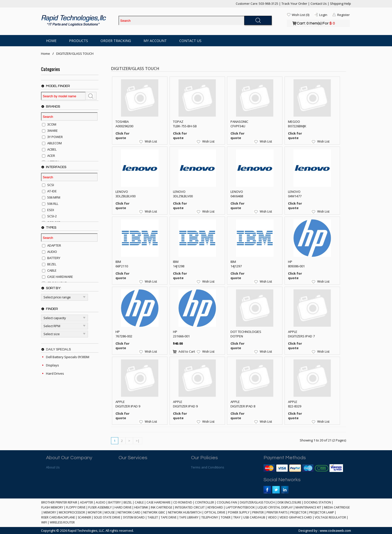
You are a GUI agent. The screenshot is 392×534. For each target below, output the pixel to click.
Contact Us (319, 4)
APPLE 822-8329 (295, 404)
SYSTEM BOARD (134, 517)
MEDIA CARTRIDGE (337, 507)
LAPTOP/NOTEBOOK (240, 507)
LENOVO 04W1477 (295, 194)
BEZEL (128, 502)
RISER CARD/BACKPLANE (58, 517)
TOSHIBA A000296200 (124, 124)
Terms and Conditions (208, 467)
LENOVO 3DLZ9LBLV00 (183, 194)
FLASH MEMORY (52, 507)
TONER (226, 517)
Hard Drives (55, 373)
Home (51, 41)
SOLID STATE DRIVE (107, 517)
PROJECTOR (298, 512)
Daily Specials (58, 349)
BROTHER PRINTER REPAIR (59, 502)
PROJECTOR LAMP (322, 512)
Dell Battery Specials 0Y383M (68, 357)
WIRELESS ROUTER (62, 522)
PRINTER (258, 512)
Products (78, 41)
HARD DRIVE (123, 507)
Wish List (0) (300, 15)
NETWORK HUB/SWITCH (185, 512)
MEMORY (50, 512)
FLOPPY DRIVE (76, 507)
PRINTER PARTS (277, 512)
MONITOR (95, 512)
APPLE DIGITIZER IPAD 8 (243, 404)
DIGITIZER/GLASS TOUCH (75, 54)
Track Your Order (294, 4)
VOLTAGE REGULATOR (330, 517)
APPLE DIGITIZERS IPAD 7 (301, 334)
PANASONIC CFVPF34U (239, 124)
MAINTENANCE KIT (308, 507)
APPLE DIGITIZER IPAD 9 (128, 404)
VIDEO (272, 517)
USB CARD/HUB (254, 517)
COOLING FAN (227, 502)
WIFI (44, 522)
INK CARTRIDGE (161, 507)
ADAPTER (86, 502)
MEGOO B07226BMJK (297, 124)
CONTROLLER (204, 502)
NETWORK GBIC (154, 512)
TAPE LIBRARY (189, 517)
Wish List (151, 141)
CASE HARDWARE (158, 502)
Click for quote (122, 136)
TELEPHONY (210, 517)
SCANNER (84, 517)
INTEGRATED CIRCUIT (190, 507)
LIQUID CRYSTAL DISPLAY (275, 507)
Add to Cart (187, 352)
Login (323, 15)
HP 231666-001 (181, 334)
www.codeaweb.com (335, 530)
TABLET (153, 517)
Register (343, 15)
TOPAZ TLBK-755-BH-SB (185, 124)
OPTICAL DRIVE (215, 512)
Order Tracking (116, 41)
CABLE (139, 502)
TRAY (237, 517)
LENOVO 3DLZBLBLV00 (125, 194)
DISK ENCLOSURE (289, 502)
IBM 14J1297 (236, 264)
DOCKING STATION (317, 502)
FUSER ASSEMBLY (100, 507)
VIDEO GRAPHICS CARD (296, 517)
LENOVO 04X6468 (237, 194)
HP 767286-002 (124, 334)
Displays (52, 365)
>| (138, 441)
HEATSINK (141, 507)
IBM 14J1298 (179, 264)
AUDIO (101, 502)
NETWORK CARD (129, 512)
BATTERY (114, 502)
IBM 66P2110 (122, 264)
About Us (53, 467)
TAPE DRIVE (169, 517)
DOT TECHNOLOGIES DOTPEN (246, 334)
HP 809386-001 (296, 264)
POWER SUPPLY (239, 512)
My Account (155, 41)
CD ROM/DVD (183, 502)
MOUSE (110, 512)
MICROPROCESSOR (72, 512)
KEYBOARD (215, 507)
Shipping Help (340, 4)
